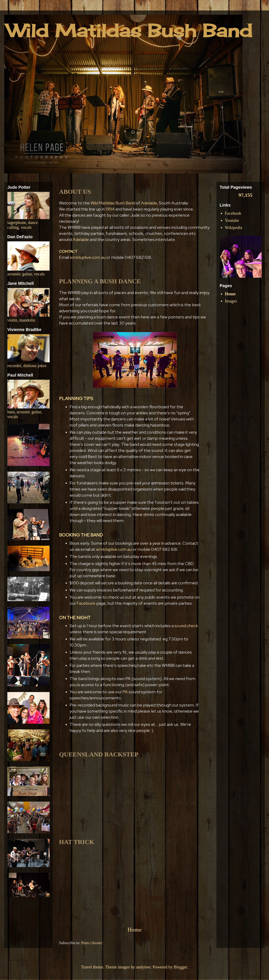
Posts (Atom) (92, 943)
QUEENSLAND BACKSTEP (99, 754)
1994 (110, 209)
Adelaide (149, 203)
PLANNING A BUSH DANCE (100, 281)
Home (135, 930)
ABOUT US (75, 192)
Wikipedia (234, 228)
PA (125, 692)
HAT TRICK (77, 842)
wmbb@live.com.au (88, 257)
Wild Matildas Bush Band (113, 203)
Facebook (86, 603)
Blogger (180, 967)
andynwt (143, 967)
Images (231, 301)
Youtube (232, 220)
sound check (186, 626)
